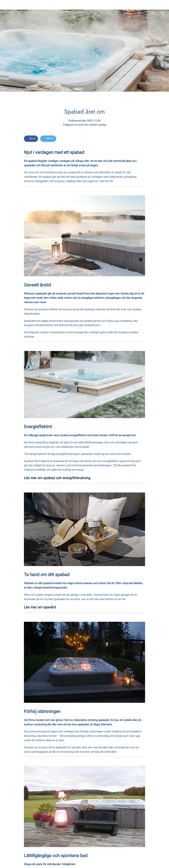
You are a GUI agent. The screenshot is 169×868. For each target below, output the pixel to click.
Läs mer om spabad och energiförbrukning (57, 478)
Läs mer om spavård (40, 607)
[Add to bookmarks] (134, 139)
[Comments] (141, 139)
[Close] (5, 5)
